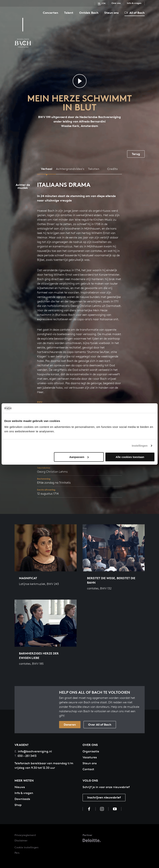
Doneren (70, 725)
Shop (18, 805)
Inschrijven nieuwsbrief (104, 797)
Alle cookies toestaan (130, 457)
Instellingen (140, 446)
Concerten (51, 13)
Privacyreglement (25, 835)
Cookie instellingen (27, 847)
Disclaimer (21, 840)
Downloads (22, 799)
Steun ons (111, 13)
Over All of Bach (100, 725)
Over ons (116, 3)
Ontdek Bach (89, 13)
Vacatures (90, 757)
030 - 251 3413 (26, 756)
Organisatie (91, 751)
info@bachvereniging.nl (33, 751)
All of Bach (135, 13)
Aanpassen (79, 457)
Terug (136, 154)
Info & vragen (134, 3)
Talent (69, 13)
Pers (17, 853)
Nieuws (20, 787)
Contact (88, 769)
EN (104, 3)
